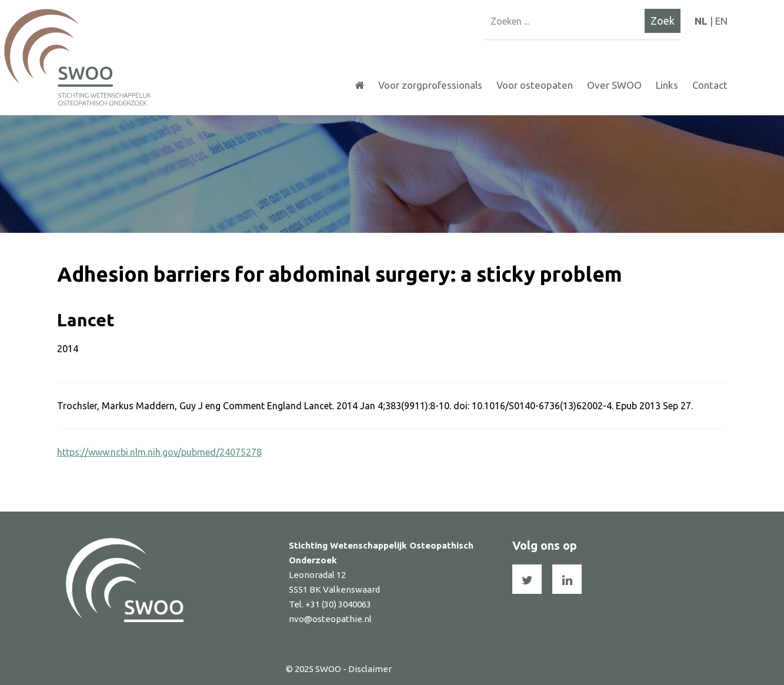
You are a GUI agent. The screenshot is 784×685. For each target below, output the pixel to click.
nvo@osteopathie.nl (330, 619)
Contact (710, 85)
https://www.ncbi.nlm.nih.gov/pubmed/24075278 (159, 452)
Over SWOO (614, 85)
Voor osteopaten (535, 85)
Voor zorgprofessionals (430, 85)
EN (721, 21)
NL (701, 21)
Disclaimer (370, 669)
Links (667, 85)
